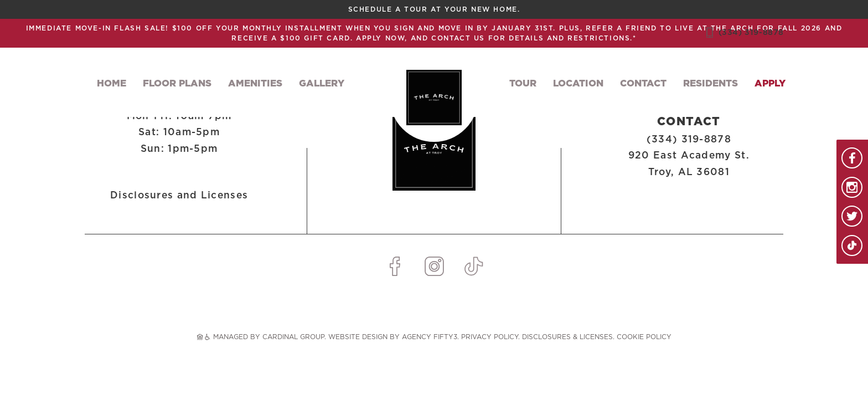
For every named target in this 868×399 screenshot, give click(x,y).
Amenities (255, 83)
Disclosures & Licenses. (568, 337)
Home (112, 83)
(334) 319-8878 (751, 33)
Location (578, 83)
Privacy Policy (490, 337)
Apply (770, 83)
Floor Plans (177, 83)
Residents (711, 83)
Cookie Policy (644, 337)
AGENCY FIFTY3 (430, 337)
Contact (643, 83)
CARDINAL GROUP (293, 337)
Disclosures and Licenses (179, 195)
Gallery (322, 83)
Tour (523, 83)
